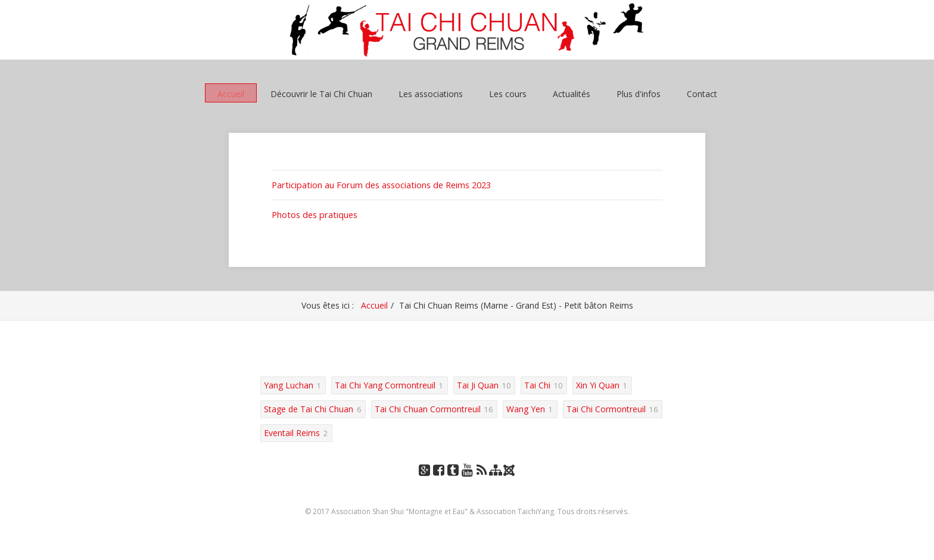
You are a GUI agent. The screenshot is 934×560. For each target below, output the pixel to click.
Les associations (431, 93)
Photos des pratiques (313, 214)
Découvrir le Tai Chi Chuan (321, 93)
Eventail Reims (292, 431)
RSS (482, 480)
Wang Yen (526, 407)
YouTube (467, 480)
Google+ (424, 480)
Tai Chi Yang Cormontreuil (385, 383)
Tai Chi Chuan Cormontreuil (428, 407)
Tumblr (453, 480)
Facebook (438, 480)
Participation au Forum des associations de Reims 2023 (379, 184)
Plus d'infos (639, 93)
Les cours (508, 93)
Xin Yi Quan (598, 383)
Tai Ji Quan (478, 383)
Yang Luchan (289, 383)
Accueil (231, 93)
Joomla (510, 473)
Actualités (572, 93)
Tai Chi (537, 383)
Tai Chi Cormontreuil (606, 407)
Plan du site (496, 480)
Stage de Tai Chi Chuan (309, 407)
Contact (702, 93)
